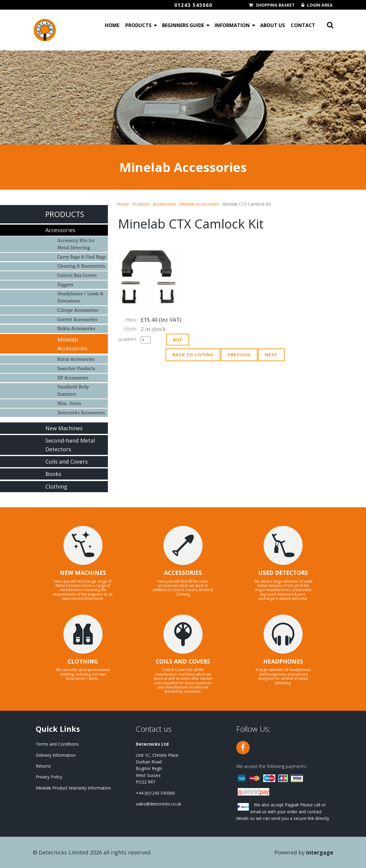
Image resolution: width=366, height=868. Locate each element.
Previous (239, 355)
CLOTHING (83, 661)
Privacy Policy (49, 777)
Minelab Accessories (199, 204)
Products (138, 25)
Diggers (65, 285)
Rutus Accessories (76, 359)
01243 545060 (193, 5)
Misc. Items (69, 403)
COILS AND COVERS (183, 661)
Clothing (56, 486)
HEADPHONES (283, 661)
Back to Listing (193, 355)
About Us (273, 25)
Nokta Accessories (76, 328)
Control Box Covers (77, 275)
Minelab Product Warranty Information (73, 788)
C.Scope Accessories (78, 310)
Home (112, 25)
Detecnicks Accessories (81, 413)
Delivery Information (56, 755)
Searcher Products (76, 368)
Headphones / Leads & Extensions (81, 297)
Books (53, 474)
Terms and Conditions (57, 744)
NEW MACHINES (83, 573)
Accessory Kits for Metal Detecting (76, 244)
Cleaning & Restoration (81, 266)
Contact (303, 25)
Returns (43, 766)
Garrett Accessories (78, 319)
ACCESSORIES (183, 573)
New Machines (64, 428)
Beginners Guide (183, 25)
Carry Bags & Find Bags (82, 257)
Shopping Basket (275, 5)
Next (271, 355)
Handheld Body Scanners (73, 390)
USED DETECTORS (283, 573)
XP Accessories (73, 378)
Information (232, 25)
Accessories (165, 204)
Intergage (320, 852)
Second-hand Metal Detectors (70, 445)
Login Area (320, 5)
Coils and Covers (67, 462)
